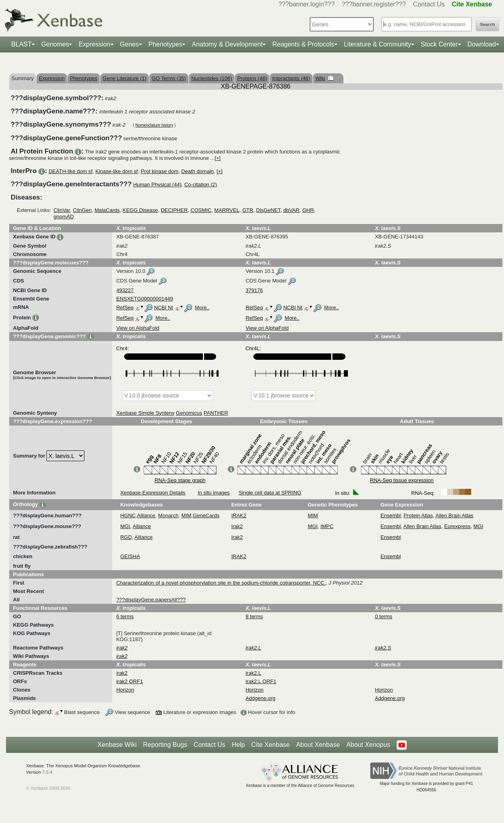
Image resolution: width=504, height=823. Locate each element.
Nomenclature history (154, 125)
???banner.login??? (306, 4)
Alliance (146, 515)
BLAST (21, 44)
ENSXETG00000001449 (145, 299)
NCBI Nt (164, 308)
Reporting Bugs (165, 745)
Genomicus (189, 413)
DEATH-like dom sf (70, 171)
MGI (125, 526)
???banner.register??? (374, 4)
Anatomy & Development (227, 44)
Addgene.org (260, 698)
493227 (125, 290)
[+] (218, 158)
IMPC (327, 526)
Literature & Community (377, 44)
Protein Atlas (418, 515)
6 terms (125, 616)
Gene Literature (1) (124, 78)
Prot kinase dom (160, 171)
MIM (186, 515)
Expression (94, 44)
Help (238, 745)
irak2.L (253, 673)
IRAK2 (239, 515)
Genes (130, 44)
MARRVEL (227, 210)
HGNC (128, 515)
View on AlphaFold (138, 328)
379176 (254, 290)
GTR (248, 210)
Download (482, 44)
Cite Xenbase (271, 745)
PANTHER (216, 413)
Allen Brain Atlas (455, 515)
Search (487, 24)
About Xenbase (318, 745)
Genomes (55, 44)
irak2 (122, 673)
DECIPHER (174, 210)
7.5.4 (47, 772)
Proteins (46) (252, 78)
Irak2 (237, 526)
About (368, 745)
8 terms (254, 616)
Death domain (198, 171)
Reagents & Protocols (303, 44)
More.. (202, 308)
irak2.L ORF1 (261, 681)
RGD (126, 537)
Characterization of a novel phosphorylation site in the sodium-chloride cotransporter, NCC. (221, 583)
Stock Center (439, 44)
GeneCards (206, 515)
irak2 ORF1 (129, 681)
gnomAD (64, 217)
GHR (308, 210)
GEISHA (130, 556)
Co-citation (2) (201, 185)
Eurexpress (458, 526)
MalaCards (107, 210)
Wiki (324, 78)
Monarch (168, 515)
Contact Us (429, 4)
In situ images (214, 493)
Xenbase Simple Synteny (145, 413)
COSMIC (201, 210)
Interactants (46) (291, 78)
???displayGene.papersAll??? (151, 600)
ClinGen (82, 210)
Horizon (125, 690)
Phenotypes (166, 44)
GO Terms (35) (169, 78)
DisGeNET (268, 210)
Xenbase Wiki (117, 745)
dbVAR (291, 210)
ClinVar (62, 210)
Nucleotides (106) (212, 78)
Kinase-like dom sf (116, 171)
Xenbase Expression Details (153, 493)
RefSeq (125, 308)
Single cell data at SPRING (270, 493)
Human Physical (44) (158, 185)
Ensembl (391, 515)
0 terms (383, 616)
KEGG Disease (140, 210)
